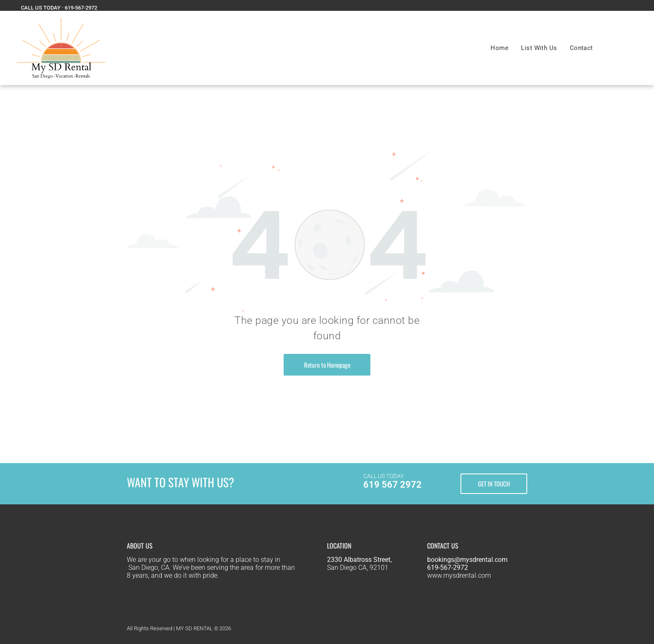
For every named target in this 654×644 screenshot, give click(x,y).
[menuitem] (499, 48)
